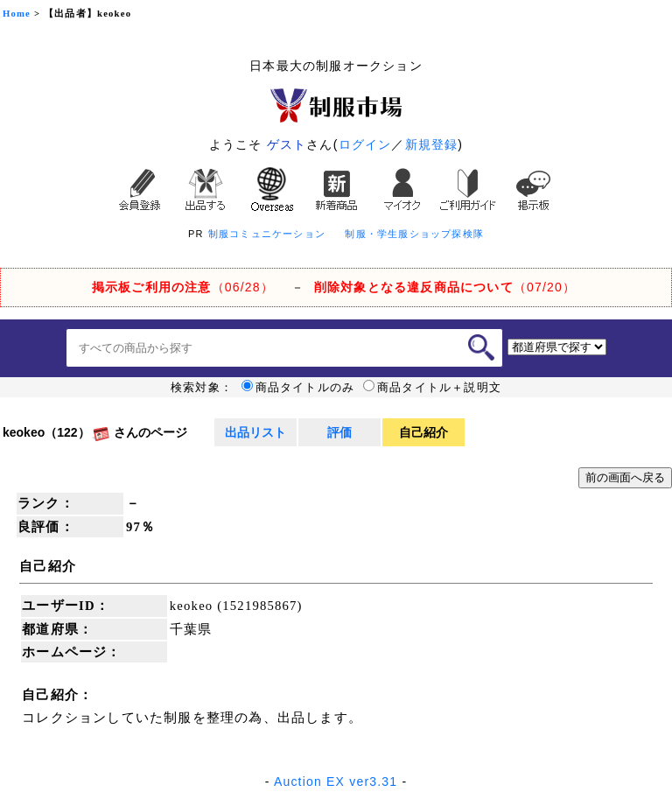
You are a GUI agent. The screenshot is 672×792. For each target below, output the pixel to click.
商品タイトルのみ (298, 388)
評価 (339, 432)
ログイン (365, 144)
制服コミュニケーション (267, 234)
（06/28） (183, 287)
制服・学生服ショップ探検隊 (414, 234)
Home (17, 14)
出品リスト (255, 432)
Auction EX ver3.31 (336, 781)
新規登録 (432, 144)
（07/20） (445, 287)
